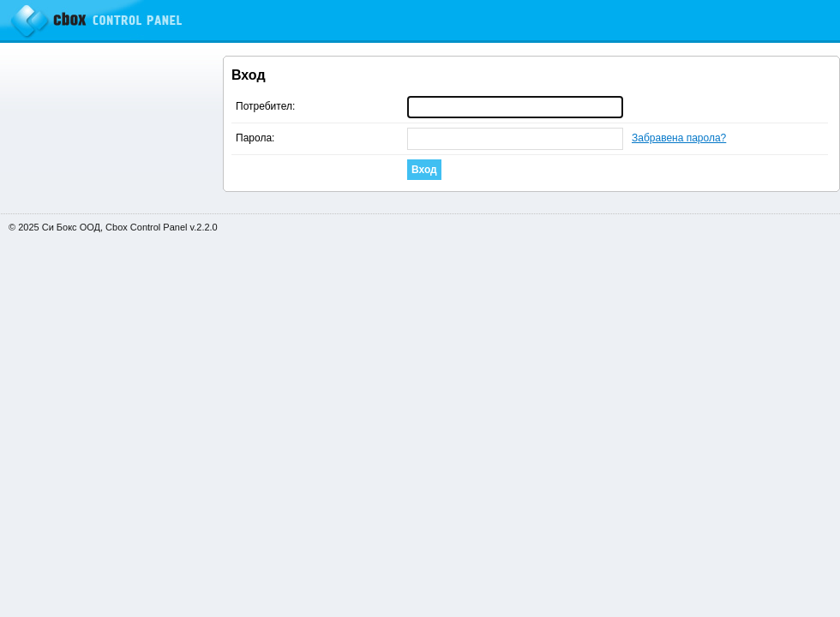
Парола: (255, 138)
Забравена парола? (679, 138)
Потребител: (265, 106)
